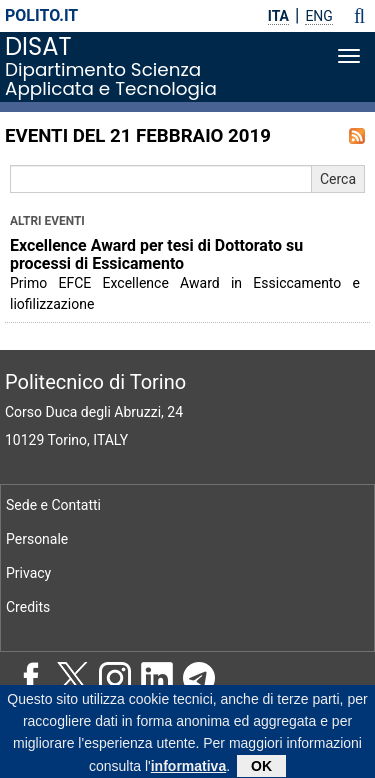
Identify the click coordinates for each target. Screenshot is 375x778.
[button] (359, 16)
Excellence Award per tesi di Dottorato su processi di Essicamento (156, 255)
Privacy (28, 573)
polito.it (41, 15)
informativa (188, 769)
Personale (37, 539)
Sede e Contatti (53, 505)
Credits (28, 607)
